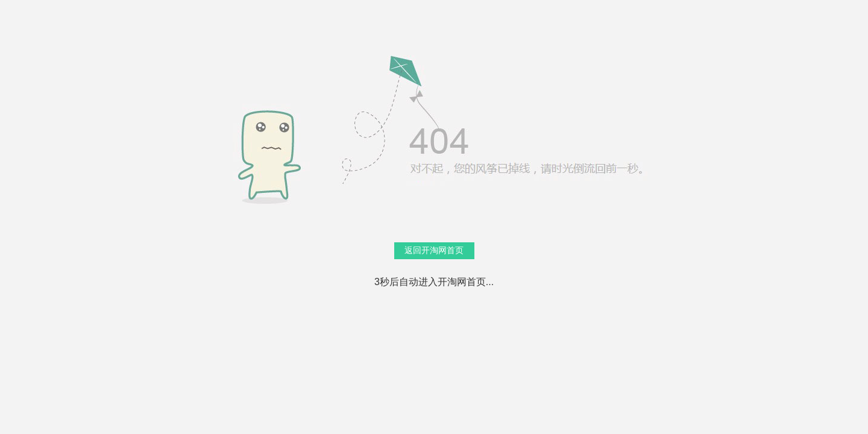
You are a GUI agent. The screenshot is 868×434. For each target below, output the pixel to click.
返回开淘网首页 (434, 250)
